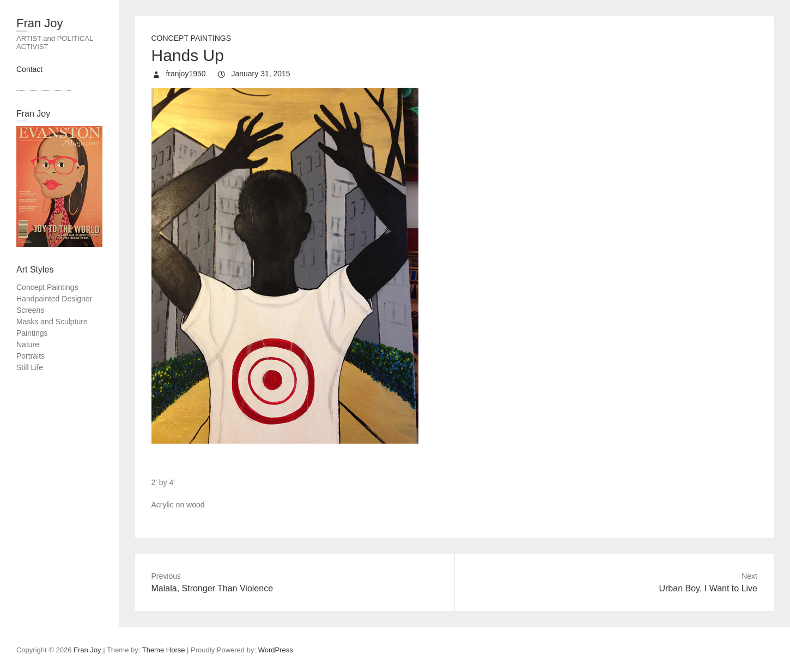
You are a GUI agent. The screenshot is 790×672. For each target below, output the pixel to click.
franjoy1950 (185, 74)
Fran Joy (40, 23)
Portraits (31, 356)
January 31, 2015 (260, 74)
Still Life (30, 367)
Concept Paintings (192, 38)
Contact (29, 69)
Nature (28, 344)
